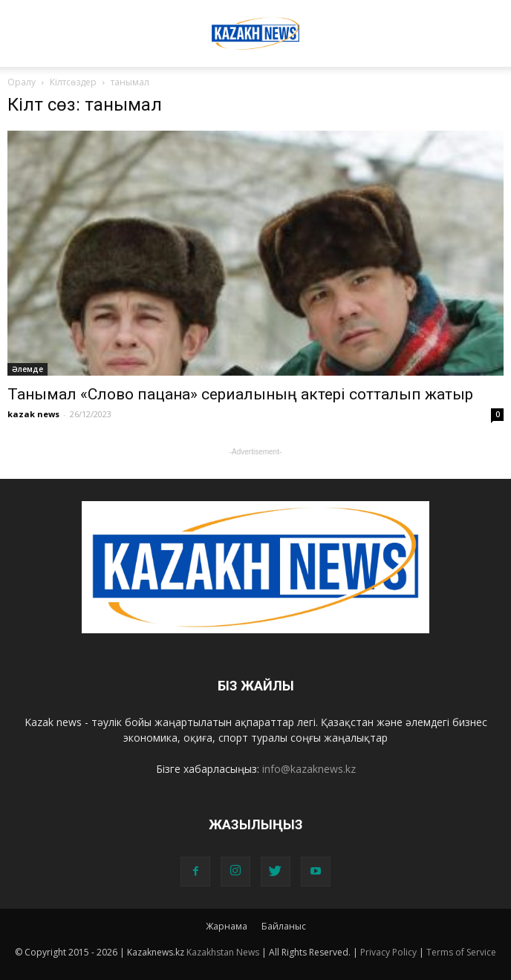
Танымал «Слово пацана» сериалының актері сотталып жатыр (240, 394)
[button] (490, 20)
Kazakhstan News (223, 952)
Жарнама (227, 926)
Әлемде (27, 369)
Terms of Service (461, 952)
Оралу (22, 82)
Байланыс (284, 926)
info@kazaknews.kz (309, 769)
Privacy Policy (388, 952)
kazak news (33, 414)
